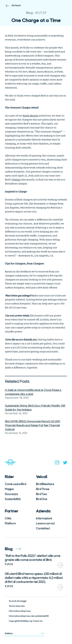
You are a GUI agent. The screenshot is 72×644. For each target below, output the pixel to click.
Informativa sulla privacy (20, 611)
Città (8, 518)
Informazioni (44, 518)
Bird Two (41, 494)
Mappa (9, 489)
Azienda (43, 511)
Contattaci (43, 528)
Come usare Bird (15, 484)
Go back (16, 5)
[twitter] (65, 463)
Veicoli (42, 477)
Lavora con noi (45, 523)
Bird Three (43, 489)
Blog (13, 549)
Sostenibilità (13, 499)
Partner (12, 511)
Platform (10, 523)
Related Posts (17, 381)
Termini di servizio (17, 606)
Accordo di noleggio (18, 601)
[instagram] (57, 463)
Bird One (42, 499)
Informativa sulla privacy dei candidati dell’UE (29, 616)
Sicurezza (11, 494)
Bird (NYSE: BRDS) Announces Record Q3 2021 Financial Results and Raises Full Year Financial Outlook (33, 425)
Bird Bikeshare (45, 484)
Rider (9, 477)
